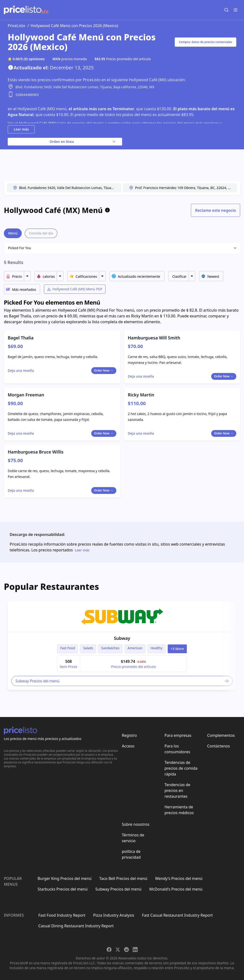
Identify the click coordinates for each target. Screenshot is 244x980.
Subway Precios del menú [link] (122, 681)
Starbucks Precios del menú (63, 889)
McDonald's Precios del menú (176, 889)
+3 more (177, 649)
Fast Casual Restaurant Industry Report (177, 915)
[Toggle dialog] (21, 371)
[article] (122, 646)
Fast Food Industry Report (62, 915)
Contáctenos (218, 746)
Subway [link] (122, 638)
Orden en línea (83, 142)
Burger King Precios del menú (65, 878)
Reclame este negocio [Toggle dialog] (216, 210)
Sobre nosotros (136, 824)
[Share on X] (118, 950)
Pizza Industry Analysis (114, 915)
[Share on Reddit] (126, 950)
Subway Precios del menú (118, 889)
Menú (13, 233)
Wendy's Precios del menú (179, 878)
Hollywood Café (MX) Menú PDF (75, 289)
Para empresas (178, 735)
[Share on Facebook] (109, 950)
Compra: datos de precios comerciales (206, 42)
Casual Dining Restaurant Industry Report (76, 926)
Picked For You (20, 248)
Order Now (104, 370)
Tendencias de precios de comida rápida (181, 768)
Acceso (128, 746)
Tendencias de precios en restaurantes (177, 790)
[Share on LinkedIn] (135, 950)
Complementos (221, 735)
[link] (122, 617)
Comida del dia (41, 233)
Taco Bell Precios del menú (123, 878)
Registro (129, 735)
